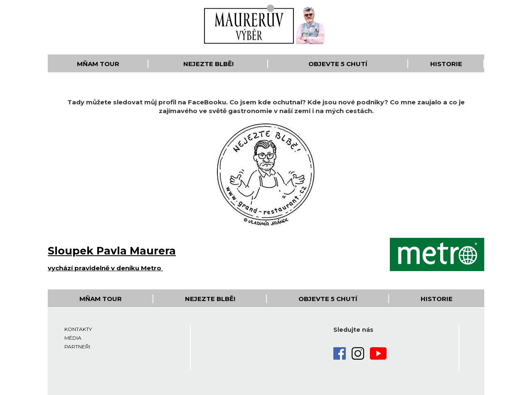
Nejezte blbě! (208, 64)
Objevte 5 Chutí (338, 64)
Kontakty (78, 329)
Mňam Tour (98, 64)
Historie (446, 64)
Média (73, 338)
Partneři (77, 347)
